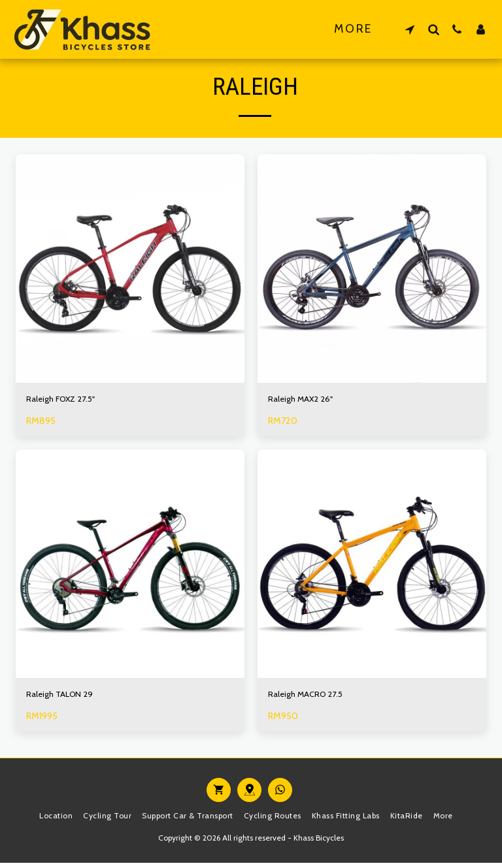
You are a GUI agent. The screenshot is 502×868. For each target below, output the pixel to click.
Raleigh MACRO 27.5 (311, 698)
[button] (410, 29)
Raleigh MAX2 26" (305, 400)
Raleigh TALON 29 (65, 698)
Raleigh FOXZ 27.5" (66, 400)
